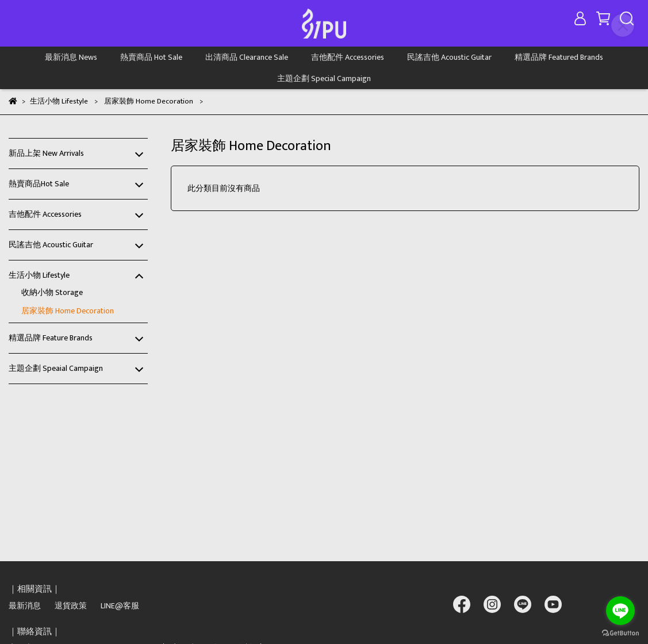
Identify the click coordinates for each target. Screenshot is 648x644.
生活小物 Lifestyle (39, 275)
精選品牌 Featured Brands (559, 57)
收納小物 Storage (52, 292)
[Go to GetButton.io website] (620, 632)
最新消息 (25, 606)
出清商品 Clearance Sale (247, 57)
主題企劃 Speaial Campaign (56, 368)
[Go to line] (620, 611)
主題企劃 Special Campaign (324, 78)
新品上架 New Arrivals (46, 153)
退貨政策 (71, 606)
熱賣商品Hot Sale (39, 184)
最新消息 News (71, 57)
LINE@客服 (120, 606)
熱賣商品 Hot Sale (151, 57)
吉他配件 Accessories (348, 57)
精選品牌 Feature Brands (51, 338)
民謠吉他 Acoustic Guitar (449, 57)
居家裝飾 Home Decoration (68, 311)
